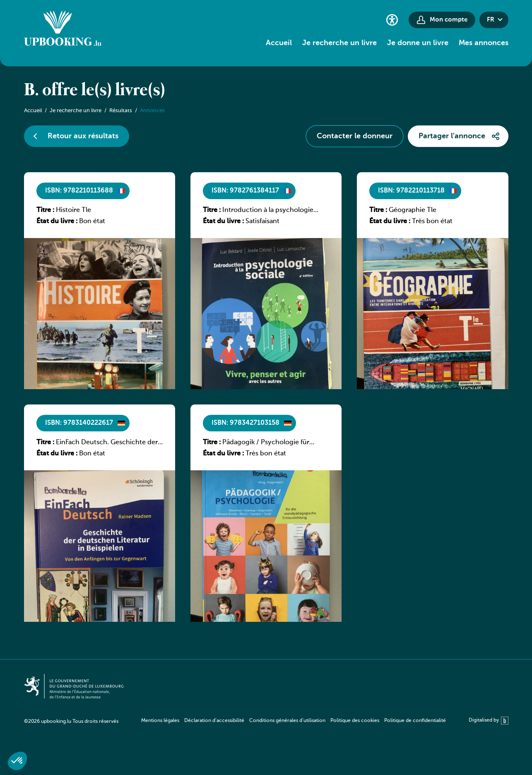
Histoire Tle (73, 210)
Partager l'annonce (452, 136)
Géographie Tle (413, 210)
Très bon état (432, 221)
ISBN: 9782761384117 (245, 191)
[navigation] (294, 721)
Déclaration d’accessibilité (214, 721)
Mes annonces (484, 43)
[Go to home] (63, 29)
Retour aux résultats (83, 136)
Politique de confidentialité (415, 721)
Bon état (92, 221)
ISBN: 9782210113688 (79, 191)
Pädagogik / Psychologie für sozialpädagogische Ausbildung (271, 443)
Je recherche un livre (339, 43)
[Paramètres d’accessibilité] (392, 20)
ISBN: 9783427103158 (246, 423)
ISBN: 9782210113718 (411, 191)
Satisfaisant (262, 221)
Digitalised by (489, 721)
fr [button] (491, 20)
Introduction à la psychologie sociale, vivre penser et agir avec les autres (272, 211)
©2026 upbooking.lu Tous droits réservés (71, 722)
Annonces (152, 111)
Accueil (279, 43)
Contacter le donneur (355, 136)
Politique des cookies (355, 721)
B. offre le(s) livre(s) (95, 91)
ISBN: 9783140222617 (79, 423)
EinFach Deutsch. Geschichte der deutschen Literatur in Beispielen (107, 443)
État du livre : (57, 221)
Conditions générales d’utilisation (287, 721)
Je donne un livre (418, 43)
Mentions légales (160, 721)
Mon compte (449, 20)
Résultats (121, 111)
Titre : (45, 210)
